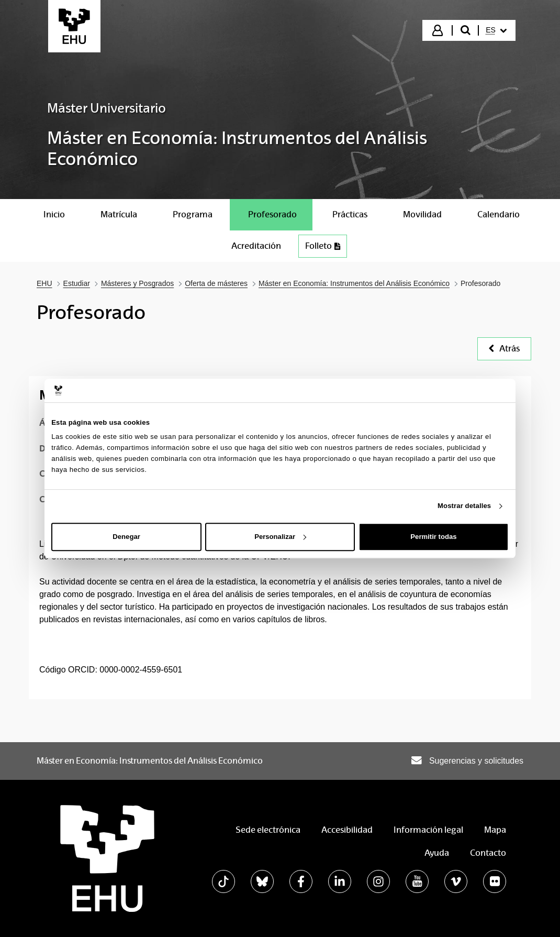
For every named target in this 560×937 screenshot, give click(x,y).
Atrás (504, 349)
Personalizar (280, 537)
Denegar (126, 537)
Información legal (428, 830)
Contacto (488, 853)
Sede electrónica (268, 830)
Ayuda (437, 853)
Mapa (495, 830)
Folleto (323, 246)
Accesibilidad (347, 830)
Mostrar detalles (464, 506)
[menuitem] (496, 30)
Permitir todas (433, 537)
